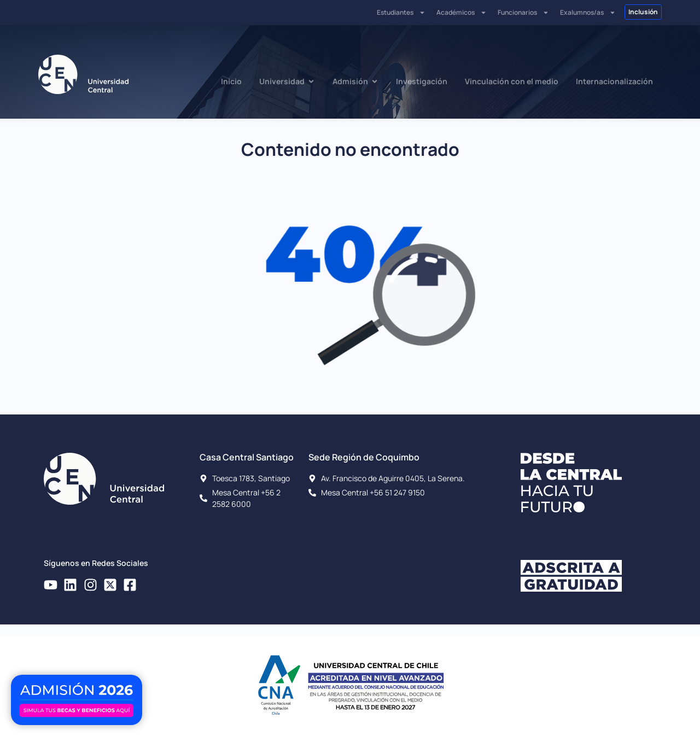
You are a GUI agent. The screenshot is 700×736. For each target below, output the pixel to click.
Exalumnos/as (588, 13)
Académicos (462, 13)
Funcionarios (523, 13)
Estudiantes (401, 13)
